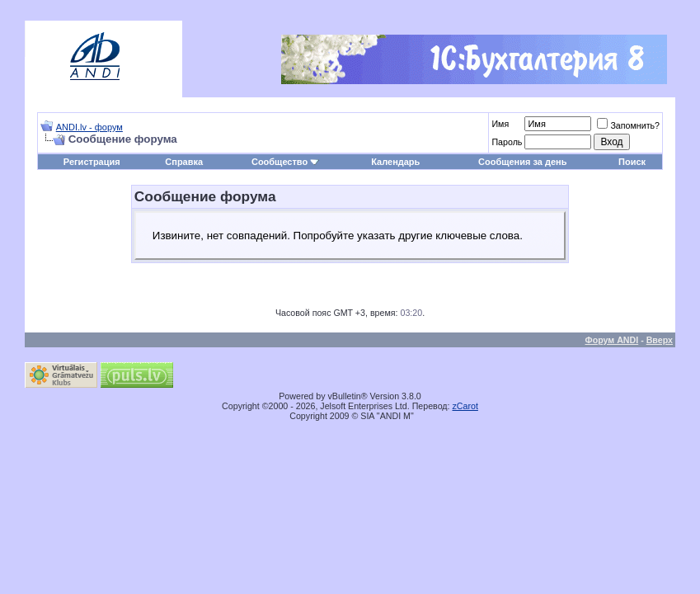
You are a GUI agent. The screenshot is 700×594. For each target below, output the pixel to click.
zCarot (465, 406)
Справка (184, 162)
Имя (500, 124)
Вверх (660, 340)
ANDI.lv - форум (89, 127)
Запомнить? (628, 125)
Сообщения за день (522, 162)
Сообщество (285, 162)
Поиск (632, 162)
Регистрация (92, 162)
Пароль (507, 142)
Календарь (395, 162)
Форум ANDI (612, 340)
